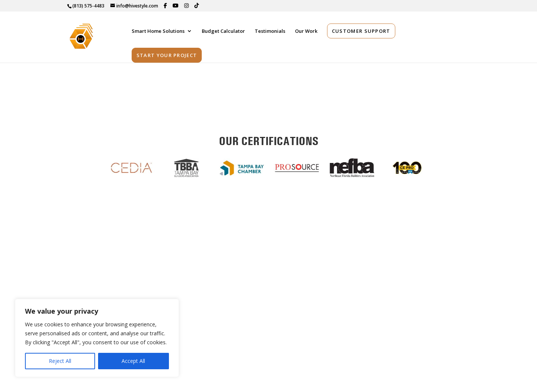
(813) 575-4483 (88, 6)
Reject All (60, 361)
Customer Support (361, 33)
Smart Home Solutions (158, 33)
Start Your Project (167, 57)
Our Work (306, 33)
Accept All (133, 361)
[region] (97, 338)
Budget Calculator (223, 33)
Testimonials (270, 33)
